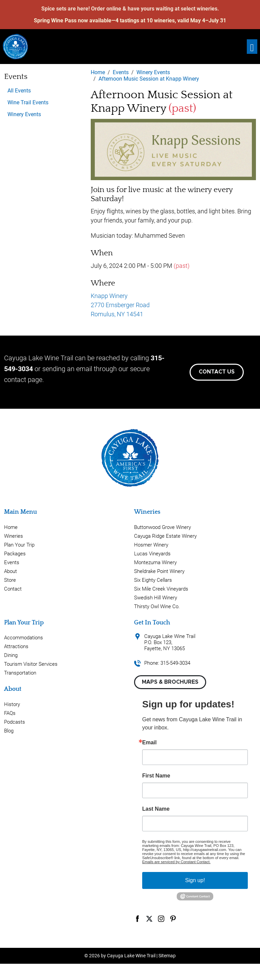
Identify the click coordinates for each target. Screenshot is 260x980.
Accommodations (24, 638)
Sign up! (195, 880)
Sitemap (167, 956)
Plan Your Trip (19, 545)
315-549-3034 (175, 663)
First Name (156, 776)
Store (10, 580)
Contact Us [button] (217, 372)
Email (149, 743)
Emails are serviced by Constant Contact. (176, 862)
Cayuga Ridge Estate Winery (165, 536)
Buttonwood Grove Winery (162, 527)
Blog (9, 731)
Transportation (20, 673)
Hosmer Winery (151, 545)
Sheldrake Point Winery (159, 571)
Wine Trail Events (28, 102)
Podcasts (15, 722)
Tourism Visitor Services (31, 664)
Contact (13, 589)
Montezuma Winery (155, 562)
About (10, 571)
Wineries (14, 536)
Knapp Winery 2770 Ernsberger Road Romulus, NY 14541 (120, 305)
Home (11, 527)
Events (12, 562)
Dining (11, 655)
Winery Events (24, 114)
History (12, 704)
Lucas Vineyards (152, 554)
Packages (15, 554)
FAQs (10, 713)
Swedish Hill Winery (156, 598)
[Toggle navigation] (252, 47)
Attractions (16, 646)
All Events (19, 91)
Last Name (156, 809)
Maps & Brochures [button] (170, 682)
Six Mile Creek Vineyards (161, 589)
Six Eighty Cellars (153, 580)
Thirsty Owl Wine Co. (157, 606)
